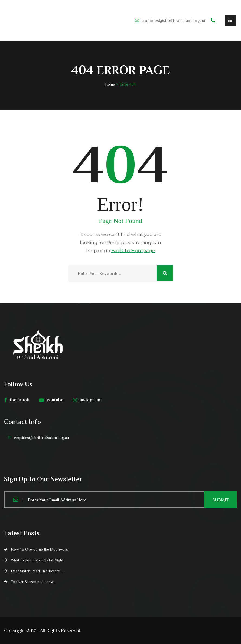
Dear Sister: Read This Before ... (37, 571)
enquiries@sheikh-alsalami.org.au (173, 21)
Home (110, 84)
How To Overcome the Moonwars (39, 549)
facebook (17, 400)
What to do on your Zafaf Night (37, 560)
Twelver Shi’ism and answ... (33, 582)
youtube (51, 400)
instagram (87, 400)
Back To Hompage (133, 251)
